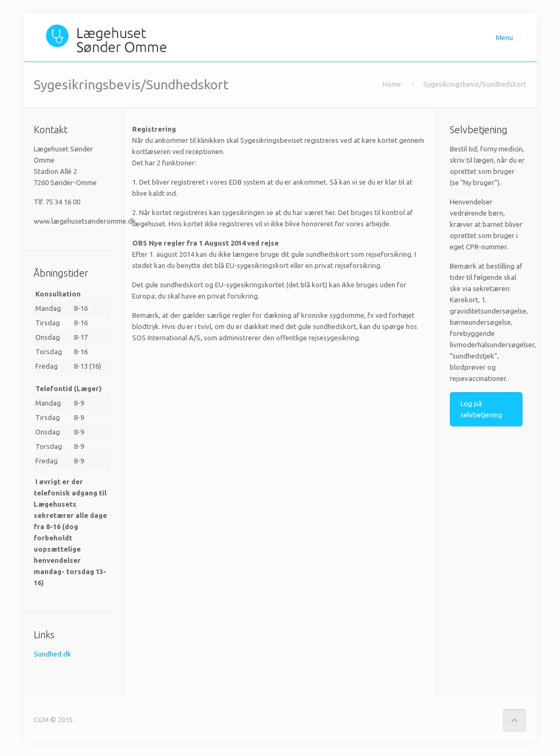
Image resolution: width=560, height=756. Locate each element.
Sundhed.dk (52, 654)
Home (392, 84)
